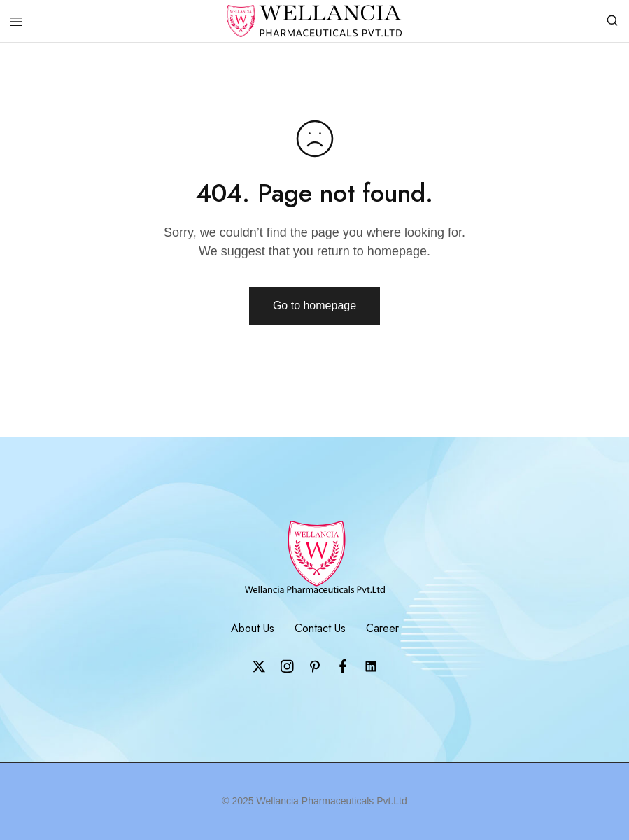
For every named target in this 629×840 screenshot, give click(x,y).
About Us (253, 628)
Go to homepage (314, 306)
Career (382, 628)
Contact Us (320, 628)
